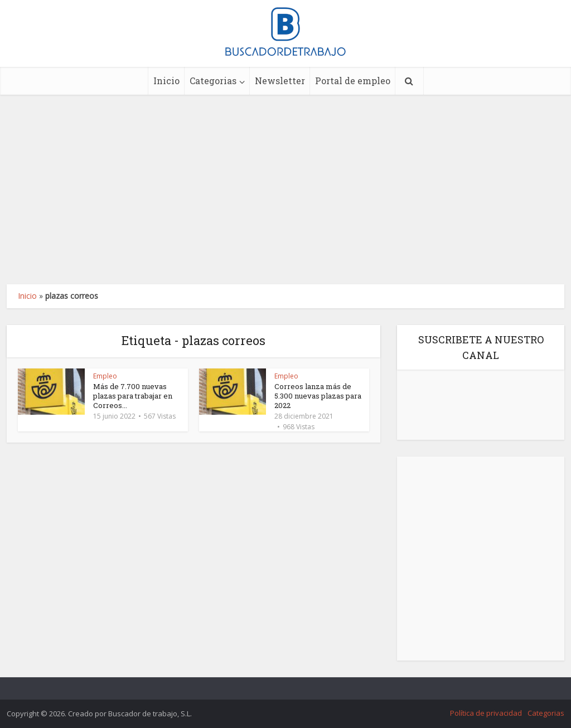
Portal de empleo (353, 81)
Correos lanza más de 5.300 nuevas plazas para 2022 (318, 396)
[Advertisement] (285, 190)
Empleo (105, 376)
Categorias (213, 81)
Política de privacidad (486, 713)
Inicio (166, 81)
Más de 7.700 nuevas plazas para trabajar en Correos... (133, 396)
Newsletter (280, 81)
